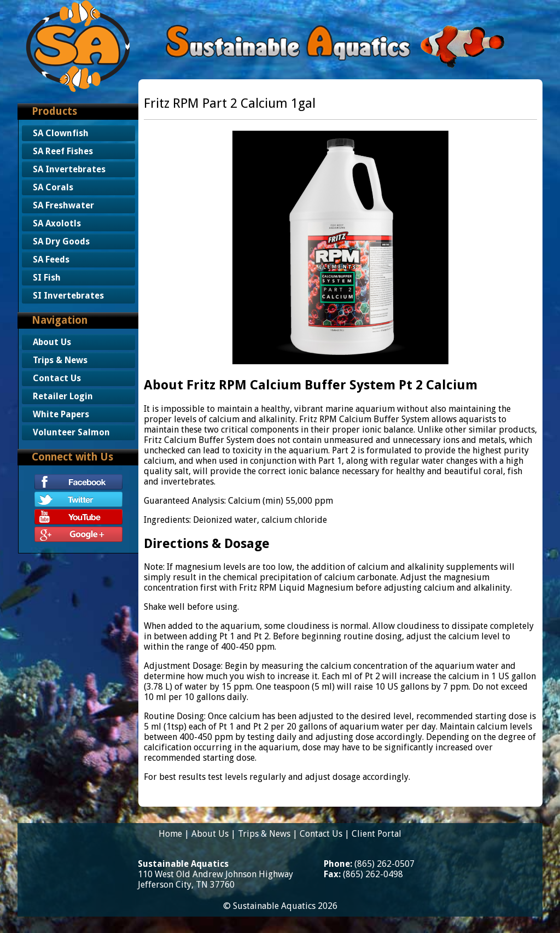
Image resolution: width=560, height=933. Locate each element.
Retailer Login (63, 396)
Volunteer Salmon (71, 432)
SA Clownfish (61, 133)
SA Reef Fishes (63, 151)
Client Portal (377, 834)
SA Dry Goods (61, 241)
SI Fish (47, 278)
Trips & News (60, 360)
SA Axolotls (57, 223)
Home (170, 834)
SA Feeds (51, 260)
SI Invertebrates (68, 296)
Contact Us (57, 378)
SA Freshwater (63, 205)
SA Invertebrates (69, 169)
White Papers (61, 414)
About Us (52, 342)
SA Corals (53, 187)
